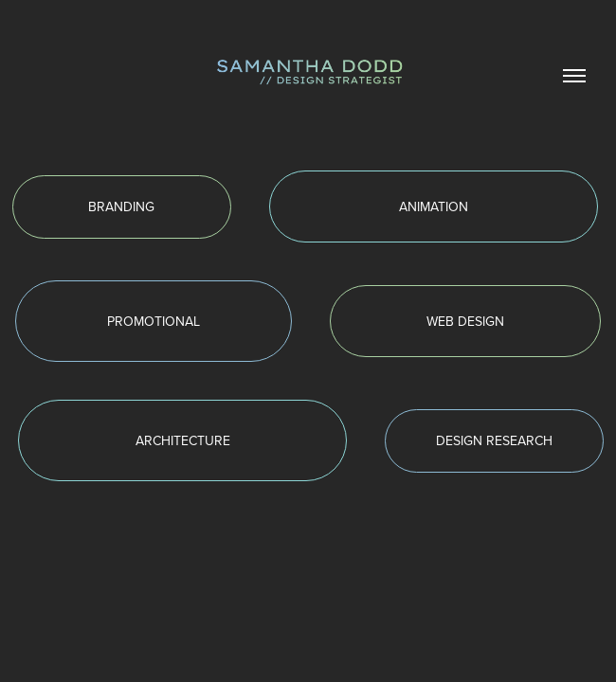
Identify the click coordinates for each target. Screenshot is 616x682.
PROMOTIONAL (154, 321)
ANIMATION (434, 206)
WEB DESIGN (465, 321)
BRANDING (121, 206)
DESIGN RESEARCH (494, 440)
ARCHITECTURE (183, 440)
